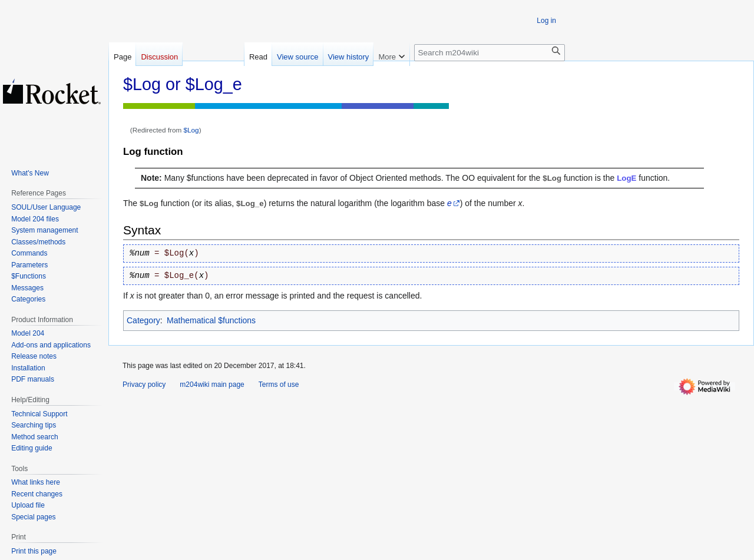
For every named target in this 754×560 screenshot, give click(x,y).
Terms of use (279, 385)
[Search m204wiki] (490, 53)
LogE (626, 178)
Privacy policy (144, 385)
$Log (191, 130)
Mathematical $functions (211, 320)
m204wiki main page (212, 385)
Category (143, 320)
